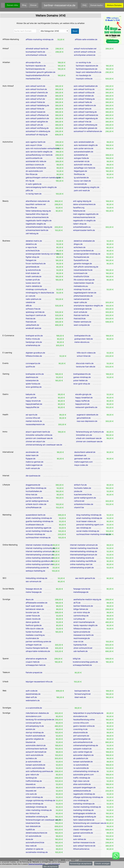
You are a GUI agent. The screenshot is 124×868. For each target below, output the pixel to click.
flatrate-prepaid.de (34, 672)
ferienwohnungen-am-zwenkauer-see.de (43, 820)
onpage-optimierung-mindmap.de (40, 800)
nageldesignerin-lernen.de (85, 293)
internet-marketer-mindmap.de (39, 545)
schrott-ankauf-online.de (85, 52)
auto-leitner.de (80, 839)
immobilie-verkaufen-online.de (39, 435)
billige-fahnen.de (81, 609)
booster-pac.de (32, 612)
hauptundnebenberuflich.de (38, 75)
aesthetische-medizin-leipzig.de (87, 599)
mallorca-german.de (34, 462)
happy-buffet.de (82, 401)
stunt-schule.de (80, 312)
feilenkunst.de (79, 211)
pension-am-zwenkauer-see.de (39, 438)
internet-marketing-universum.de (40, 551)
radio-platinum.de (33, 299)
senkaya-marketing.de (35, 571)
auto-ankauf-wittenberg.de (85, 125)
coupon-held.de (33, 662)
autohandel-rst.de (82, 161)
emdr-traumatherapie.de (84, 622)
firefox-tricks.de (33, 339)
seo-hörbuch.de (33, 813)
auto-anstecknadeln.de (84, 142)
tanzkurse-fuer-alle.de (86, 367)
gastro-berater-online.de (84, 726)
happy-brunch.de (33, 401)
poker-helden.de (80, 380)
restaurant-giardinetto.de (86, 407)
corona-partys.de (33, 723)
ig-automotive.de (33, 270)
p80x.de (29, 190)
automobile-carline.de (83, 826)
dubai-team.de (32, 455)
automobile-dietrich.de (36, 745)
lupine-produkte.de (82, 632)
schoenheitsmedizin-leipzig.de (39, 227)
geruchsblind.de (84, 418)
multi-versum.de (33, 468)
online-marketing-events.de (82, 558)
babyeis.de (30, 394)
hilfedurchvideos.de (82, 629)
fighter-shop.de (32, 257)
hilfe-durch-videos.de (86, 353)
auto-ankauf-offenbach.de (37, 115)
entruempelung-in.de (35, 726)
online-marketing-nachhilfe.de (83, 561)
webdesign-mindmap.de (36, 807)
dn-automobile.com (34, 171)
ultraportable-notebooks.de (38, 651)
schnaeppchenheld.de (82, 665)
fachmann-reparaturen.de (87, 66)
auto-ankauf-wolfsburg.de (37, 128)
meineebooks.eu (81, 286)
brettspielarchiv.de (82, 336)
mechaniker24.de (33, 79)
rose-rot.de (78, 641)
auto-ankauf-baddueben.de (86, 86)
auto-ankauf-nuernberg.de (85, 112)
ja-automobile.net (33, 762)
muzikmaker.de (32, 638)
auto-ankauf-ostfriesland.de (86, 115)
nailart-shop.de (80, 224)
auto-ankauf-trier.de (82, 122)
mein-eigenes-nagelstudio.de (86, 214)
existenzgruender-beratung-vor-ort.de (42, 254)
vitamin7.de (79, 507)
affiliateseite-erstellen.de (37, 603)
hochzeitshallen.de (34, 491)
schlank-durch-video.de (36, 504)
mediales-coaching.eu (35, 635)
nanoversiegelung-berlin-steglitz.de (41, 187)
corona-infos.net (33, 418)
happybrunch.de (82, 404)
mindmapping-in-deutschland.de (40, 293)
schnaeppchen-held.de (36, 665)
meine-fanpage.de (34, 592)
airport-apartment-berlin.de (38, 432)
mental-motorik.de (34, 421)
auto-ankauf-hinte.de (35, 109)
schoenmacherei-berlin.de (37, 230)
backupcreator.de (82, 691)
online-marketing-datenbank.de (39, 558)
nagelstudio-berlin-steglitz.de (39, 220)
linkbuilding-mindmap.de (36, 578)
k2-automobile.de (33, 836)
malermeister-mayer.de (84, 283)
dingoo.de (78, 244)
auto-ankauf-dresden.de (36, 96)
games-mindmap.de (82, 377)
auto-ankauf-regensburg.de (86, 118)
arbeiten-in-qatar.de (34, 849)
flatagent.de (31, 260)
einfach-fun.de (80, 485)
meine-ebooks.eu (82, 342)
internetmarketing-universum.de (40, 555)
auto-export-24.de (34, 145)
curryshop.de (79, 619)
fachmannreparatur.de (35, 69)
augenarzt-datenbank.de (87, 415)
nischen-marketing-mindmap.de (87, 807)
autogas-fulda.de (81, 158)
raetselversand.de (81, 299)
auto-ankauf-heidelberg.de (37, 105)
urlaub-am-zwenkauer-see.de (89, 438)
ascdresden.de (32, 452)
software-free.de (33, 309)
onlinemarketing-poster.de (37, 568)
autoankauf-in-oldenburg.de (38, 131)
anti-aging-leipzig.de (82, 201)
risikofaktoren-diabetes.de (37, 713)
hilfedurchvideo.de (34, 356)
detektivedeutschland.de (36, 833)
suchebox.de (31, 758)
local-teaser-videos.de (86, 521)
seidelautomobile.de (82, 791)
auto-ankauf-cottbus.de (84, 92)
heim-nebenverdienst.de (84, 820)
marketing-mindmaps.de (84, 804)
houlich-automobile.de (35, 736)
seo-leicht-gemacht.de (85, 578)
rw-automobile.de (81, 768)
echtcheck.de (80, 247)
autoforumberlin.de (34, 158)
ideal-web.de (80, 697)
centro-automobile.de (35, 768)
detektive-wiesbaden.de (84, 241)
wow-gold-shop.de (82, 384)
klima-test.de (31, 494)
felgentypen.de (80, 171)
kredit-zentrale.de (34, 276)
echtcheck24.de (33, 251)
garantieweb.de (32, 267)
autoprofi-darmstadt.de (36, 752)
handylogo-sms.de (34, 342)
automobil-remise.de (83, 165)
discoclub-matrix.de (85, 363)
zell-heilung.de (32, 233)
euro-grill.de (31, 398)
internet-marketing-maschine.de (84, 548)
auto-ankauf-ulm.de (34, 125)
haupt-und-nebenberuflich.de (89, 72)
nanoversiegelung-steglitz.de (87, 187)
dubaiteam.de (80, 455)
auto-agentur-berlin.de (36, 142)
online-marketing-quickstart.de (39, 564)
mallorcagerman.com (83, 462)
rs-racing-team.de (34, 194)
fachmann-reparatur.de (36, 66)
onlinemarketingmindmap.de (86, 745)
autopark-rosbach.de (82, 749)
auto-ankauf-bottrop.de (84, 89)
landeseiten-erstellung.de (37, 817)
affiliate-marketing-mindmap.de (40, 39)
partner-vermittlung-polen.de (38, 641)
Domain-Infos (12, 5)
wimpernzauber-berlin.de (84, 230)
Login (77, 860)
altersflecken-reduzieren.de (38, 201)
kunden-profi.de (33, 280)
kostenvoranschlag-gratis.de (85, 662)
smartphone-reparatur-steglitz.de (88, 306)
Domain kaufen (97, 5)
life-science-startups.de (84, 280)
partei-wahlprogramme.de (37, 501)
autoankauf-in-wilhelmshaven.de (88, 131)
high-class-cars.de (81, 781)
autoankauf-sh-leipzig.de (37, 135)
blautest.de (31, 742)
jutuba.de (78, 491)
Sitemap (68, 860)
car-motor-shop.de (82, 612)
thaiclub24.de (80, 318)
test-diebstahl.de (33, 826)
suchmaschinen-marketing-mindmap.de (94, 534)
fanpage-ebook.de (34, 589)
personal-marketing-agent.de (38, 528)
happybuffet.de (32, 407)
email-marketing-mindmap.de (89, 518)
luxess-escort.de (33, 283)
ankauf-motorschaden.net (85, 49)
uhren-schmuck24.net (83, 648)
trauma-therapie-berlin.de (37, 648)
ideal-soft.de (31, 697)
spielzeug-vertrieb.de (35, 312)
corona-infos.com (81, 723)
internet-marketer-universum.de (84, 545)
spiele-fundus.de (33, 384)
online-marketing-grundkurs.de (39, 561)
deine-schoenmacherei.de (84, 204)
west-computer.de (82, 325)
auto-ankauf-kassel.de (35, 112)
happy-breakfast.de (84, 398)
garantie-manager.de (83, 263)
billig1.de (77, 659)
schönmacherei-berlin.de (36, 749)
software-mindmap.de (35, 534)
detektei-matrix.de (34, 241)
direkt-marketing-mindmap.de (39, 518)
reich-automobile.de (34, 755)
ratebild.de (30, 302)
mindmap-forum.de (82, 289)
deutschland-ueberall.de (85, 452)
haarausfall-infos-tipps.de (37, 214)
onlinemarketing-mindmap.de (86, 771)
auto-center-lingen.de (83, 752)
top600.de (30, 830)
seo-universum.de (33, 581)
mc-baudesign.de (83, 75)
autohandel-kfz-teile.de (36, 161)
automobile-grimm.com (83, 775)
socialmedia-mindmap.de (37, 852)
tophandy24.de (80, 645)
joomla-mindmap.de (34, 804)
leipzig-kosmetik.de (34, 498)
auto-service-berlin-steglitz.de (39, 152)
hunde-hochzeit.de (34, 632)
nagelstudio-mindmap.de (84, 794)
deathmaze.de (32, 377)
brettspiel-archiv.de (34, 336)
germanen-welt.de (82, 459)
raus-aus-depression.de (87, 421)
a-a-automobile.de (34, 708)
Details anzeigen (102, 863)
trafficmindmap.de (34, 781)
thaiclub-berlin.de (81, 315)
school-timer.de (84, 356)
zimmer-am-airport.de (35, 441)
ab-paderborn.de (81, 758)
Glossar (33, 5)
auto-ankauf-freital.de (35, 102)
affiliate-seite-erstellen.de (86, 39)
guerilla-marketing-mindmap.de (39, 521)
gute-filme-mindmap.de (36, 488)
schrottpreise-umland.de (85, 55)
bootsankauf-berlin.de (35, 52)
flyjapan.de (31, 459)
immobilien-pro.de (84, 435)
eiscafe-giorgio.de (83, 394)
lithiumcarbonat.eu (81, 849)
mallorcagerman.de (34, 465)
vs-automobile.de (81, 765)
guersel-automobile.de (83, 833)
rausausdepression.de (35, 424)
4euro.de (30, 599)
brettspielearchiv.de (82, 374)
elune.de (29, 839)
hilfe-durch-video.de (35, 629)
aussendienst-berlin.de (36, 515)
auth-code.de (32, 691)
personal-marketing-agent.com (90, 525)
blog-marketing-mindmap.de (89, 515)
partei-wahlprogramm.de (85, 498)
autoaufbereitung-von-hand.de (39, 155)
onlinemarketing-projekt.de (82, 568)
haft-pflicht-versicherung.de (86, 267)
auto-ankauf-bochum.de (36, 89)
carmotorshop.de (81, 616)
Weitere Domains (114, 5)
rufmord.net (79, 501)
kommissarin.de (81, 273)
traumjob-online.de (84, 79)
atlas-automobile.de (82, 784)
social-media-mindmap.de (88, 531)
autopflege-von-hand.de (85, 168)
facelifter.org (79, 208)
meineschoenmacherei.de (84, 217)
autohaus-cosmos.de (35, 165)
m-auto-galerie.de (34, 184)
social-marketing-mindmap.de (39, 531)
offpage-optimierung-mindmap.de (88, 797)
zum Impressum (54, 864)
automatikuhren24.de (35, 842)
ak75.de (77, 603)
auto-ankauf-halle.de (83, 102)
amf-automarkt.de (81, 736)
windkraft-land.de (33, 328)
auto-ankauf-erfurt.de (35, 99)
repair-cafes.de (80, 302)
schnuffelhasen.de (34, 507)
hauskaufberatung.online (84, 720)
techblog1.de (31, 778)
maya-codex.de (81, 465)
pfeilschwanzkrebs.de (83, 296)
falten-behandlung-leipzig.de (38, 211)
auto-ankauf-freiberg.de (84, 99)
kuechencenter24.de (83, 494)
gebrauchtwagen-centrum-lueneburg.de (43, 178)
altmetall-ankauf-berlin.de (37, 49)
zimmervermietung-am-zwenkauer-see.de (44, 445)
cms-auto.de (31, 794)
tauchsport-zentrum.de (36, 315)
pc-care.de (30, 296)
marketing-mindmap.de (83, 810)
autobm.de (30, 729)
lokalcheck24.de (33, 823)
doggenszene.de (33, 485)
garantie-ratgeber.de (35, 739)
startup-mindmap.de (35, 732)
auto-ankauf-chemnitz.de (37, 92)
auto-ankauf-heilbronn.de (85, 105)
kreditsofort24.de (81, 276)
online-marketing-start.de (81, 564)
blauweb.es (31, 784)
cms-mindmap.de (81, 800)
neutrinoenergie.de (82, 638)
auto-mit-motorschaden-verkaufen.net (43, 148)
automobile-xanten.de (35, 787)
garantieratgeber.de (82, 739)
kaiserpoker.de (32, 380)
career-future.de (33, 616)
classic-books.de (33, 619)
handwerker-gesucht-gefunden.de (40, 72)
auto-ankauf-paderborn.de (37, 118)
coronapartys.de (33, 363)
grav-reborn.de (32, 775)
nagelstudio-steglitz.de (36, 224)
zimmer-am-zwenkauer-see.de (89, 441)
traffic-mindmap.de (82, 778)
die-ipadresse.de (33, 476)
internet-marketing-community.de (40, 548)
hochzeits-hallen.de (83, 488)
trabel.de (77, 836)
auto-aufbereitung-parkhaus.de (39, 771)
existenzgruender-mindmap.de (87, 254)
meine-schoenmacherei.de (37, 217)
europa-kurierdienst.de (84, 251)
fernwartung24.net (83, 694)
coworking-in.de (80, 729)
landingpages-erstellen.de (84, 813)
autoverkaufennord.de (83, 742)
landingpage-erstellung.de (85, 817)
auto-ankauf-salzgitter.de (37, 122)
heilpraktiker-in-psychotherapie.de (88, 713)
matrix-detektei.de (34, 286)
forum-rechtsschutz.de (36, 263)
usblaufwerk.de (32, 325)
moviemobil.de (80, 184)
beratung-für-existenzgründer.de (40, 720)
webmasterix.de (33, 700)
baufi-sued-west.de (34, 606)
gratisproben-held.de (84, 339)
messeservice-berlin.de (84, 635)
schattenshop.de (33, 345)
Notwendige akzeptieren (81, 863)
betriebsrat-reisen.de (35, 609)
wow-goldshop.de (34, 387)
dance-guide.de (33, 622)
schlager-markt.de (34, 645)
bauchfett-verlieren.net (36, 204)
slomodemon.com (34, 716)
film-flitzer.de (32, 174)
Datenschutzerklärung (37, 864)
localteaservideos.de (35, 525)
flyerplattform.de (81, 260)
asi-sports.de (31, 415)
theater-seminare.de (82, 322)
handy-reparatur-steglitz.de (85, 625)
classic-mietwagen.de (83, 830)
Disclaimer (57, 860)
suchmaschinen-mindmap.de (38, 537)
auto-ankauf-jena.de (83, 109)
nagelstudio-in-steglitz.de (84, 220)
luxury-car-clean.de (82, 181)
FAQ (84, 5)
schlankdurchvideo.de (84, 504)
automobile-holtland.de (36, 168)
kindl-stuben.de (32, 273)
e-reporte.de (31, 247)
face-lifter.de (31, 208)
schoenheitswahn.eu (82, 227)
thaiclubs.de (31, 322)
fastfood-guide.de (34, 625)
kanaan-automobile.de (35, 765)
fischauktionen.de (81, 257)
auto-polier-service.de (84, 148)
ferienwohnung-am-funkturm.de (90, 432)
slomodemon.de (80, 716)
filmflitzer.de (79, 174)
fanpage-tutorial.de (82, 589)
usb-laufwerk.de (81, 651)
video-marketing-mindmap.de (39, 810)
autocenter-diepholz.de (83, 755)
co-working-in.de (83, 62)
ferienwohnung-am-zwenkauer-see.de (90, 823)
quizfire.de (30, 367)
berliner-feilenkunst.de (83, 606)
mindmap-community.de (36, 289)
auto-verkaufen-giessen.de (85, 128)
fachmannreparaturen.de (87, 69)
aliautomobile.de (80, 732)
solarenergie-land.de (83, 309)
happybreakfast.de (34, 404)
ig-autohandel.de (81, 178)
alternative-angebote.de (36, 659)
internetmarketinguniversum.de (84, 555)
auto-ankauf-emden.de (84, 96)
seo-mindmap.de (84, 528)
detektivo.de (31, 244)
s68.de (29, 306)
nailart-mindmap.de (34, 797)
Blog (24, 5)
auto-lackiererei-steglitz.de (86, 145)
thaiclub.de (31, 318)
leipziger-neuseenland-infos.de (39, 682)
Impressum (24, 860)
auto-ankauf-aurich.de (35, 86)
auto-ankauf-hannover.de (84, 846)
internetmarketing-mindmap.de (84, 551)
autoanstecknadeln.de (84, 152)
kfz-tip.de (30, 181)
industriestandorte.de (83, 270)
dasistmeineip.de (33, 694)
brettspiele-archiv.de (35, 374)
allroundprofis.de (33, 62)
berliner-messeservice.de (84, 842)
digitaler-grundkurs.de (35, 353)
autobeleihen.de (81, 155)
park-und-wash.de (82, 190)
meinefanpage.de (81, 592)
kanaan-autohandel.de (83, 762)
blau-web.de (31, 846)
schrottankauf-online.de (36, 55)
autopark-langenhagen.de (84, 787)
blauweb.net (31, 791)
